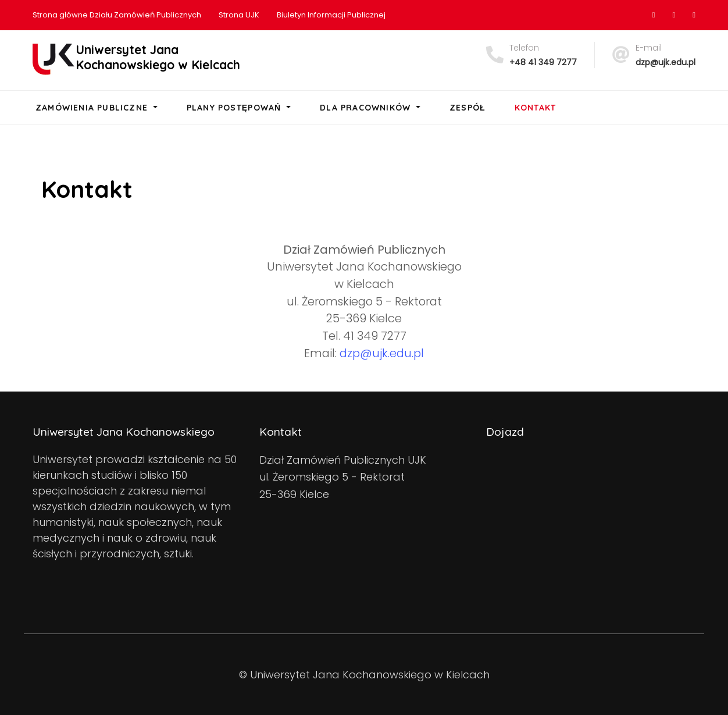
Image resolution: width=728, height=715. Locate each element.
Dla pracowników (367, 108)
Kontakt (535, 108)
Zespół (468, 108)
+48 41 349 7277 (543, 62)
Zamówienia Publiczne (93, 108)
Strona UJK (239, 15)
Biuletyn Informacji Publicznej (331, 15)
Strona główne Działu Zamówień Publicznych (117, 15)
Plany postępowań (235, 108)
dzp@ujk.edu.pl (665, 62)
